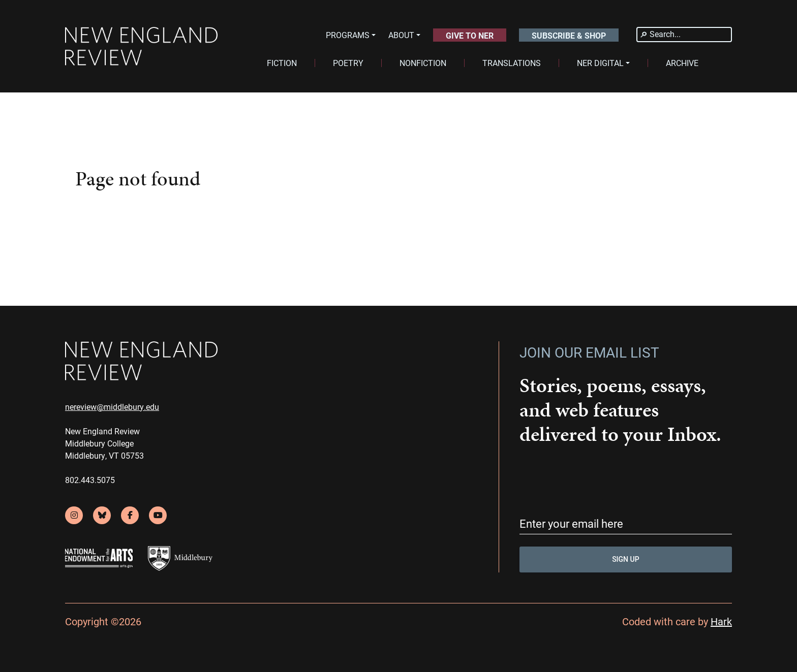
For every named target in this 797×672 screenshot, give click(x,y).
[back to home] (141, 46)
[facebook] (130, 515)
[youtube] (158, 515)
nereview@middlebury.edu (112, 407)
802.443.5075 (90, 480)
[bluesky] (102, 515)
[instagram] (74, 515)
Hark (721, 621)
